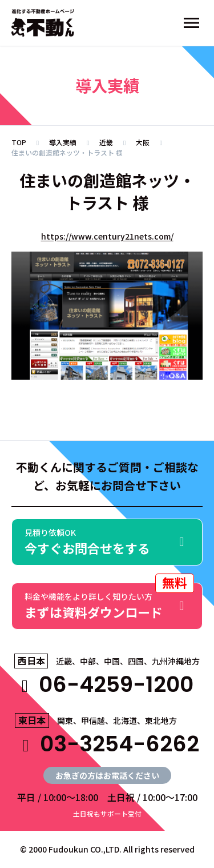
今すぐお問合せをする (107, 542)
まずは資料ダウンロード (109, 602)
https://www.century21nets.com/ (107, 236)
